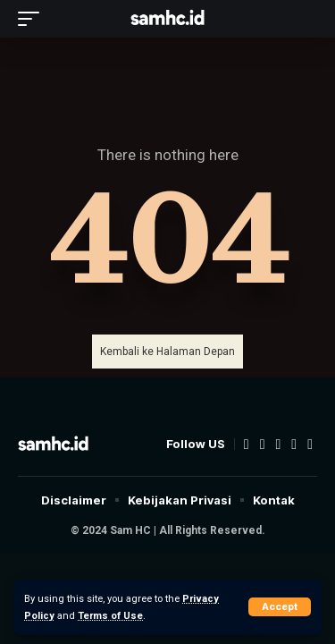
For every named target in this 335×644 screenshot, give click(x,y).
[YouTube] (278, 444)
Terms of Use (110, 616)
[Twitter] (263, 444)
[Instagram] (294, 444)
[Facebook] (247, 444)
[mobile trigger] (33, 19)
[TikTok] (310, 444)
